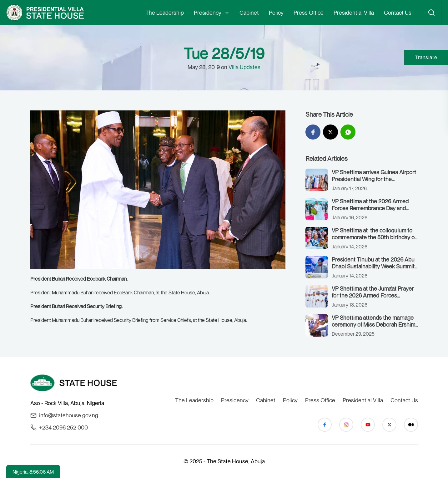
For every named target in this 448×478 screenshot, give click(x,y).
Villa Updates (244, 67)
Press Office (309, 13)
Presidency (208, 13)
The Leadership (165, 13)
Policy (276, 13)
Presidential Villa (354, 13)
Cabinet (249, 13)
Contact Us (398, 13)
